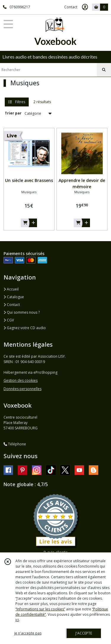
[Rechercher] (104, 70)
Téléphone (15, 444)
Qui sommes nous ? (22, 312)
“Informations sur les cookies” (40, 609)
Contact (71, 7)
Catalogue (14, 297)
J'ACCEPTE (84, 633)
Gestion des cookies (21, 380)
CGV (9, 320)
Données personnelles (22, 389)
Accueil (11, 289)
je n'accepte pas (28, 633)
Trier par (13, 113)
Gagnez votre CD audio (25, 328)
